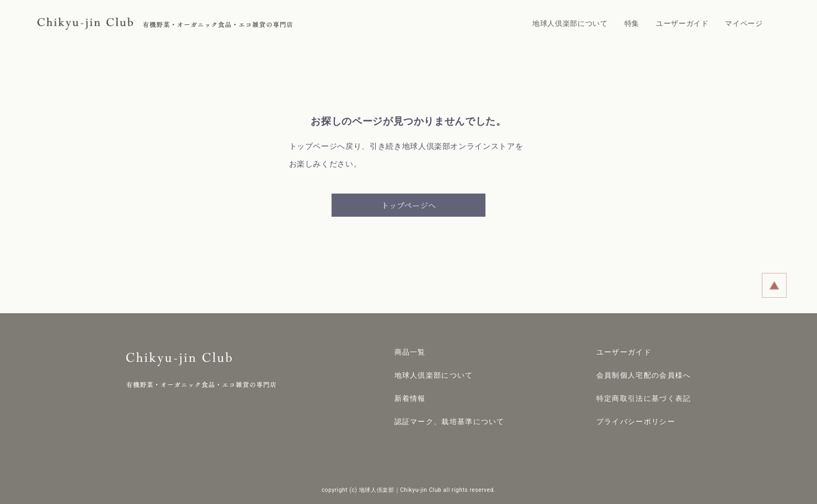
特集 (632, 23)
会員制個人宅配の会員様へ (644, 375)
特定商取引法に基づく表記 (644, 398)
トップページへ (408, 205)
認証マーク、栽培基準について (450, 422)
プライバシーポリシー (636, 422)
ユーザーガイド (682, 23)
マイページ (744, 23)
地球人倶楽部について (570, 23)
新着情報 (410, 398)
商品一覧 (410, 352)
